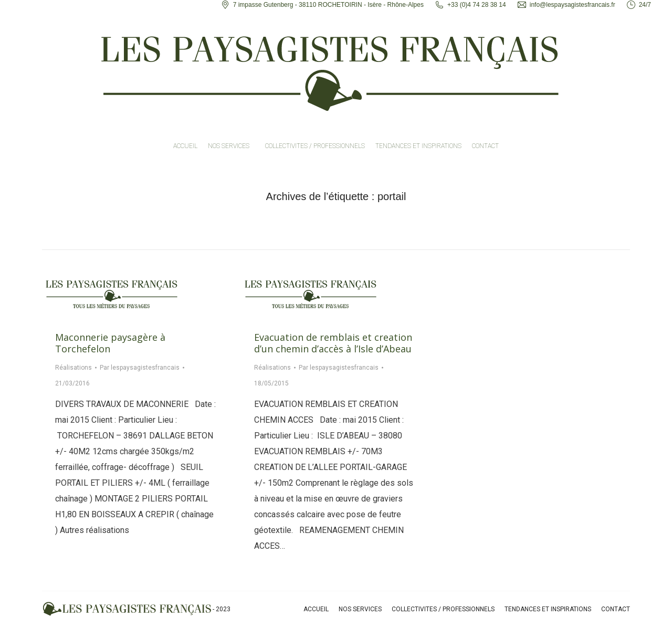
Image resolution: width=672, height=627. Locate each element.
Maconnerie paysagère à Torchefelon (110, 343)
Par (140, 368)
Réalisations (73, 368)
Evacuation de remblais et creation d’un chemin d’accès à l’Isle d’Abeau (333, 343)
